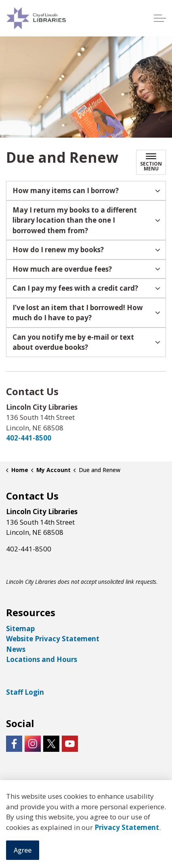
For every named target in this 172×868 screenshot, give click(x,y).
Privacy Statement (127, 827)
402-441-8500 (29, 438)
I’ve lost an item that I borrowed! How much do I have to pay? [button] (78, 313)
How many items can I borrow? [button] (66, 190)
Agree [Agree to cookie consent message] (23, 850)
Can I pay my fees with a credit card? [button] (75, 288)
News (16, 649)
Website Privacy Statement (53, 639)
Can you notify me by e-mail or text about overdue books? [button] (73, 342)
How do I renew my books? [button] (58, 250)
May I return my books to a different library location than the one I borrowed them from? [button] (75, 220)
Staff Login (25, 692)
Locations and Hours (42, 659)
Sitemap (20, 629)
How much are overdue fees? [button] (62, 269)
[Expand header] (160, 18)
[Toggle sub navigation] (151, 162)
